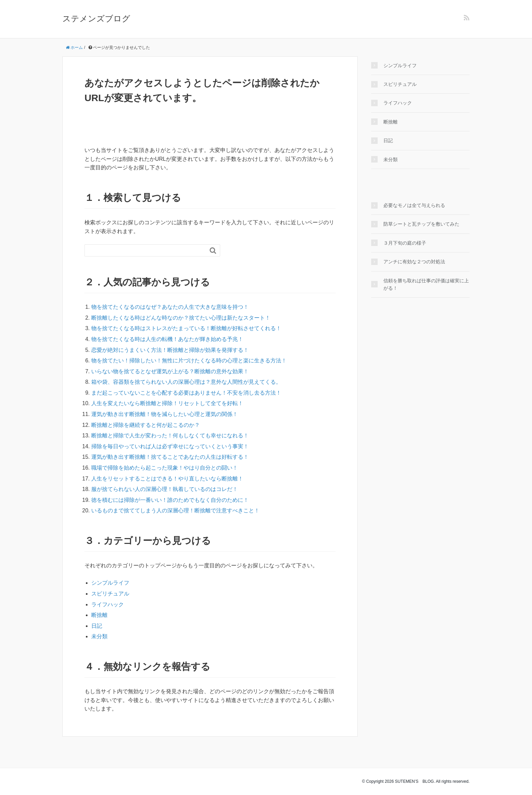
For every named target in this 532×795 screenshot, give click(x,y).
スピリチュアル (110, 594)
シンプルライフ (110, 583)
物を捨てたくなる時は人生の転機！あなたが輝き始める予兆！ (167, 339)
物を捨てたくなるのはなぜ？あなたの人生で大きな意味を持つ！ (170, 307)
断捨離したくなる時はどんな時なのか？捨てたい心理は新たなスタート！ (181, 318)
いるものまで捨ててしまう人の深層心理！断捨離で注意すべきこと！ (175, 510)
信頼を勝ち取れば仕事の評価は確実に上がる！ (426, 284)
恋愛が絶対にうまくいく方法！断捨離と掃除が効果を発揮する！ (170, 350)
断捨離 (99, 615)
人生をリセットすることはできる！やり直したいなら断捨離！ (167, 479)
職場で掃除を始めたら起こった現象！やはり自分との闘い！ (165, 468)
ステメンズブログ (96, 18)
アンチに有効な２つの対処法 (414, 262)
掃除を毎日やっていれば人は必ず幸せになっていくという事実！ (170, 446)
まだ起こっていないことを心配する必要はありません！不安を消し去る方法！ (186, 393)
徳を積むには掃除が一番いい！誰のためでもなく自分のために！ (170, 500)
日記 (97, 626)
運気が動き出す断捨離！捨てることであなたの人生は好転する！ (170, 457)
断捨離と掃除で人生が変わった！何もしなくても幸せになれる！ (170, 436)
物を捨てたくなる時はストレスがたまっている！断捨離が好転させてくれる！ (186, 328)
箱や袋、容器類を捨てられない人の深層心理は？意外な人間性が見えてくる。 (186, 382)
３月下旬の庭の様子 (405, 243)
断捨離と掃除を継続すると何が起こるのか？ (146, 425)
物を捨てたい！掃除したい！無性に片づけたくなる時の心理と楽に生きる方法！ (189, 361)
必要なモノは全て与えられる (414, 205)
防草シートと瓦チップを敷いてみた (421, 224)
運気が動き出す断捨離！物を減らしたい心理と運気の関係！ (165, 414)
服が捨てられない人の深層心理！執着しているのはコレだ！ (165, 489)
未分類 (99, 636)
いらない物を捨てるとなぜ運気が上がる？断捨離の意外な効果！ (170, 371)
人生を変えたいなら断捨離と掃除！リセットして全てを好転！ (167, 403)
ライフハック (108, 604)
